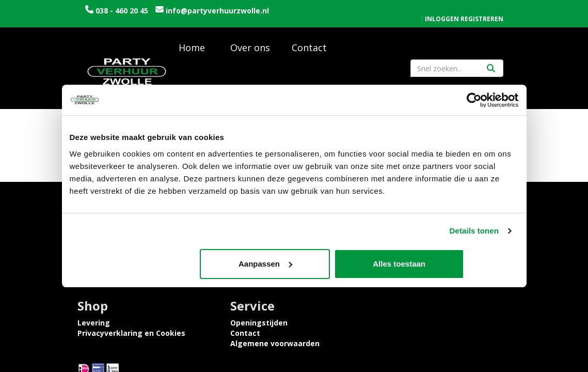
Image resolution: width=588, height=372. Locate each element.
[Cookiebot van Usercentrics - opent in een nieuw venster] (474, 100)
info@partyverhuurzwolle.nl (137, 21)
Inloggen (442, 8)
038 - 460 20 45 (122, 11)
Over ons (250, 52)
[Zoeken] (491, 72)
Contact (309, 52)
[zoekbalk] (457, 72)
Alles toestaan (444, 264)
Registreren (482, 8)
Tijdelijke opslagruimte (233, 293)
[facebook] (483, 326)
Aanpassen (293, 264)
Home (192, 52)
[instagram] (501, 326)
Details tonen (474, 231)
